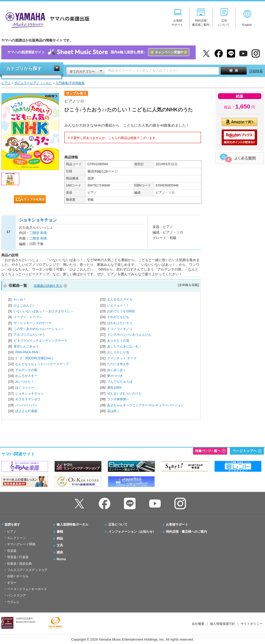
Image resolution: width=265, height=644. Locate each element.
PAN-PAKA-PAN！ (28, 352)
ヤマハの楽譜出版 (46, 19)
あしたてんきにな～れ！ (124, 346)
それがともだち (118, 317)
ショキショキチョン (29, 393)
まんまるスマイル (120, 299)
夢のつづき (115, 376)
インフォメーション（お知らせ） (132, 532)
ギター (12, 583)
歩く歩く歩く (117, 370)
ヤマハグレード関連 (21, 544)
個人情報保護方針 (222, 624)
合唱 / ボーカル (18, 576)
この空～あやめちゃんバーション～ (39, 329)
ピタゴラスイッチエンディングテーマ (40, 341)
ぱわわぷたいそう (120, 323)
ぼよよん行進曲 (26, 411)
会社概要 (198, 624)
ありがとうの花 (118, 341)
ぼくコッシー (25, 388)
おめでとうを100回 (121, 311)
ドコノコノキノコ (120, 329)
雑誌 (60, 538)
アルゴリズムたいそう (29, 335)
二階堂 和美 (38, 233)
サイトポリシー (252, 624)
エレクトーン (17, 538)
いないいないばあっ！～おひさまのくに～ (44, 311)
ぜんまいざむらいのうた (124, 393)
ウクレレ (13, 602)
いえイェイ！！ (118, 305)
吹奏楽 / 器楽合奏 (19, 564)
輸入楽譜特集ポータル (72, 524)
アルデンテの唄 (26, 370)
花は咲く (113, 411)
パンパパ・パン (26, 405)
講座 (60, 552)
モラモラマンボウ (28, 399)
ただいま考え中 (118, 364)
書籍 (60, 532)
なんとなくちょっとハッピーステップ (42, 364)
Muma (61, 559)
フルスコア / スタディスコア (27, 570)
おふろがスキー (26, 376)
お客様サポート (177, 524)
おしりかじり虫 (118, 352)
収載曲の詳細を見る (48, 286)
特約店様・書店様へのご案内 (186, 532)
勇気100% (114, 388)
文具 (60, 545)
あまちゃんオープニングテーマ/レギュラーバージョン (145, 405)
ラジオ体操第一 (118, 399)
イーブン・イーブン (28, 317)
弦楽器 (12, 551)
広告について (118, 524)
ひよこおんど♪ (24, 305)
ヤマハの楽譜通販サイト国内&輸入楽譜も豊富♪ (98, 52)
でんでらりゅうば (120, 382)
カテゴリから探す (24, 68)
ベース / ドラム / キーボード (27, 589)
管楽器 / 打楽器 (18, 557)
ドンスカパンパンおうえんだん (129, 335)
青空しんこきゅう (26, 346)
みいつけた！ (25, 382)
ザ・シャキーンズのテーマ (33, 323)
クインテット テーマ (122, 358)
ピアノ (12, 532)
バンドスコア (17, 595)
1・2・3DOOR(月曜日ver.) (34, 358)
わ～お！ (20, 299)
